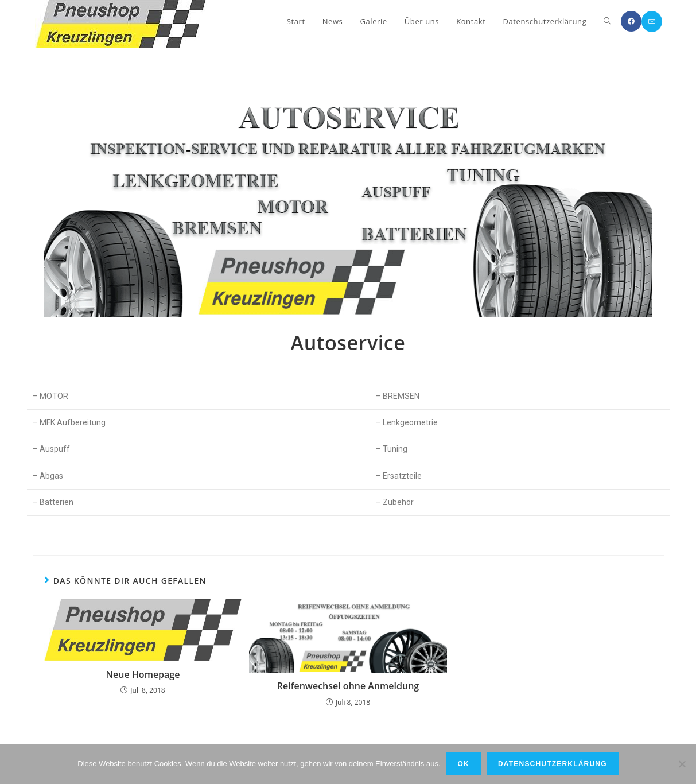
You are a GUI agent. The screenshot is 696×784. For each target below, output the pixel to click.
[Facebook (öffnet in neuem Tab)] (631, 21)
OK (464, 764)
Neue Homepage (143, 674)
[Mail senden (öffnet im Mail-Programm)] (652, 22)
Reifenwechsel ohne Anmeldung (348, 686)
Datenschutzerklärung (553, 764)
